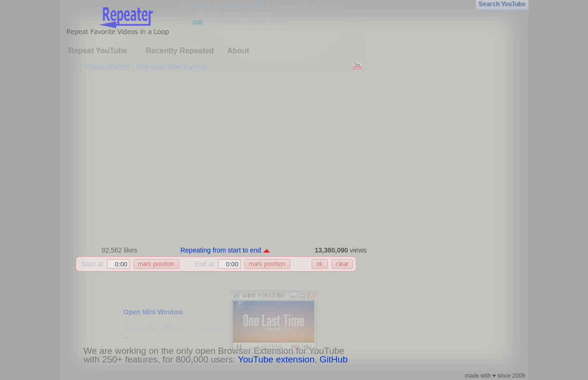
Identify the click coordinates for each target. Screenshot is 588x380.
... (127, 336)
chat (197, 21)
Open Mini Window (153, 312)
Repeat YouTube (98, 51)
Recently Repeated (180, 51)
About (238, 51)
